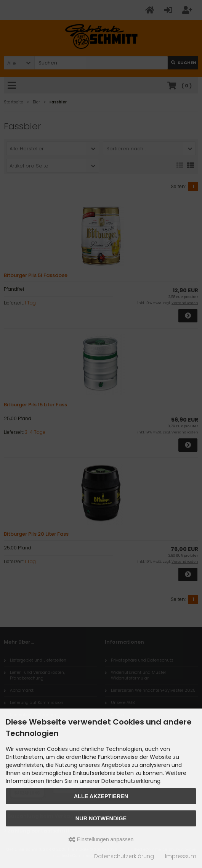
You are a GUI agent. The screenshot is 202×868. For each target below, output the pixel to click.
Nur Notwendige (101, 818)
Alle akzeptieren (101, 796)
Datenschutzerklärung (124, 856)
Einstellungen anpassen (101, 839)
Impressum (181, 856)
